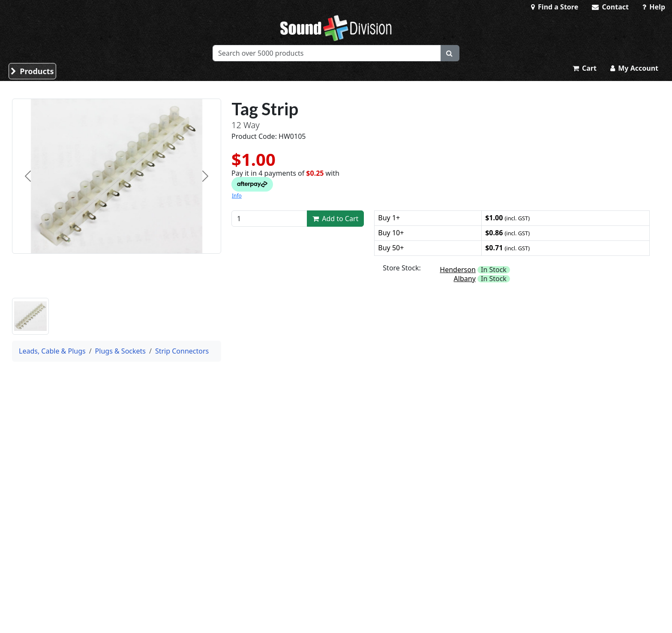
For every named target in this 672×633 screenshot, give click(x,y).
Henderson (457, 270)
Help (654, 7)
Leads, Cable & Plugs (52, 351)
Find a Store (555, 7)
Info (237, 196)
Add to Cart (336, 219)
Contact (610, 7)
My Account (634, 68)
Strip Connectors (182, 351)
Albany (465, 279)
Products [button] (32, 71)
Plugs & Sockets (120, 351)
